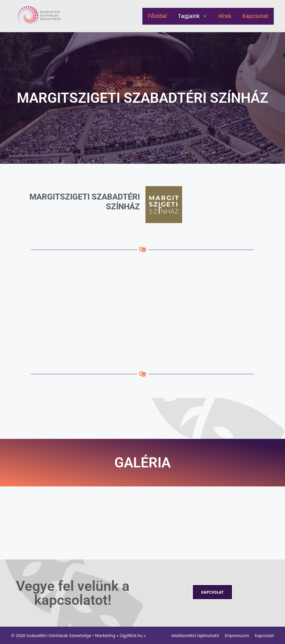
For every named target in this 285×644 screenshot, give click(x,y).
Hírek (225, 16)
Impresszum (237, 635)
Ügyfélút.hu (131, 635)
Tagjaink (195, 16)
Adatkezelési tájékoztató (195, 635)
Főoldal (157, 16)
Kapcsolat (255, 16)
